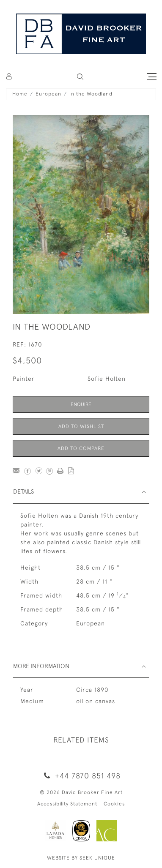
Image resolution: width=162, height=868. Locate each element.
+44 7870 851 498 (81, 776)
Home (20, 94)
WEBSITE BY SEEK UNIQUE (81, 858)
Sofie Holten (107, 379)
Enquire (81, 404)
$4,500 (27, 360)
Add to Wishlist (81, 426)
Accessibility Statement (67, 804)
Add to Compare (81, 448)
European (48, 94)
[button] (80, 77)
